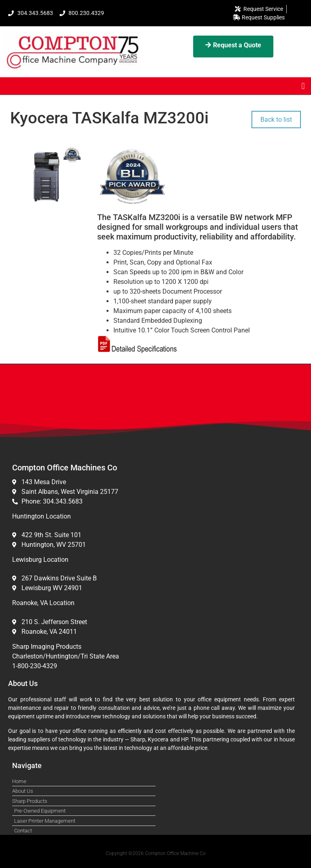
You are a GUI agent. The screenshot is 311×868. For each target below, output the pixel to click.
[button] (303, 86)
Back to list (276, 120)
